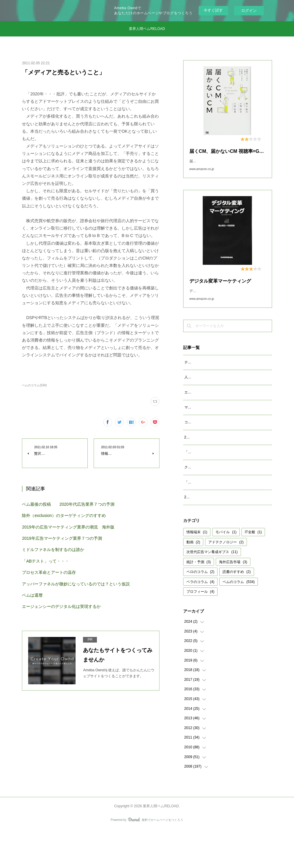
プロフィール (200, 630)
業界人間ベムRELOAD (147, 29)
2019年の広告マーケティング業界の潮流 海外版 (68, 527)
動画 (193, 580)
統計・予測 (199, 600)
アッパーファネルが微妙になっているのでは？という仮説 (76, 584)
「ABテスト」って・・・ (45, 561)
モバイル (226, 570)
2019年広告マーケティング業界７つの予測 (62, 538)
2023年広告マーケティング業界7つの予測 (218, 462)
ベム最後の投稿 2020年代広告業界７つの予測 (68, 504)
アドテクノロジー (226, 580)
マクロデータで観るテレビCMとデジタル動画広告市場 (228, 426)
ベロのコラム (200, 610)
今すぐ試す (213, 10)
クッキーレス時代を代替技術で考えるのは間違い (223, 499)
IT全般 (253, 570)
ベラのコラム (200, 620)
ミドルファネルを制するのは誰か (53, 550)
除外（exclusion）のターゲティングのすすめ (64, 515)
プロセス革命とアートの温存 (49, 572)
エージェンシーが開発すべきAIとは (213, 411)
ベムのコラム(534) (34, 385)
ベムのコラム (239, 620)
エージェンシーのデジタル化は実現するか (61, 606)
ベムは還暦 (32, 595)
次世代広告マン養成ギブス (212, 590)
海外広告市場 (233, 600)
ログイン (249, 11)
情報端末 (197, 570)
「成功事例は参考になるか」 (207, 514)
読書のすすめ (237, 610)
